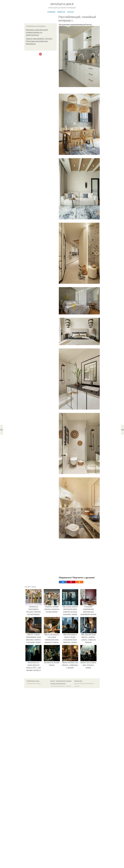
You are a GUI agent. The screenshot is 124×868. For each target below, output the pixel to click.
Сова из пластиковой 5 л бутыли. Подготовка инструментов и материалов (39, 41)
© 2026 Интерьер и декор (33, 681)
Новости (61, 11)
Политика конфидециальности (58, 684)
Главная (51, 11)
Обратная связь (78, 681)
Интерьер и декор (62, 4)
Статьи (70, 11)
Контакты (53, 681)
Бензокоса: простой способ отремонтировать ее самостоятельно (37, 32)
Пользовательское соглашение (64, 681)
